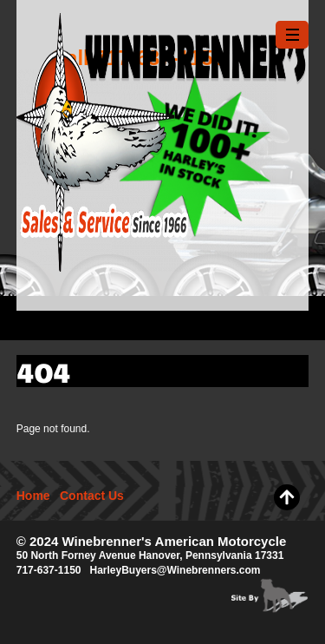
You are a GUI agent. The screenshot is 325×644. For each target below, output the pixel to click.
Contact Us (92, 496)
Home (33, 496)
